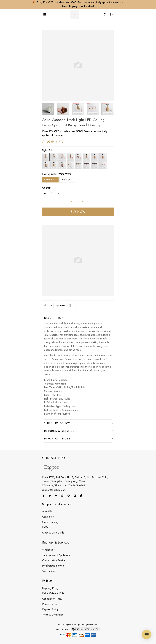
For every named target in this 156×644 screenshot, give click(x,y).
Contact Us (48, 517)
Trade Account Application (56, 555)
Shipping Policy (50, 588)
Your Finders (49, 571)
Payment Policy (50, 609)
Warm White (65, 174)
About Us (47, 511)
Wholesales (48, 550)
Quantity (47, 188)
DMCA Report (63, 630)
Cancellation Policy (52, 599)
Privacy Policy (50, 604)
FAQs (45, 527)
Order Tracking (50, 522)
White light (67, 180)
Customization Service (54, 560)
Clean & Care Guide (53, 533)
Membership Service (53, 566)
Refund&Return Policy (54, 593)
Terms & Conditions (52, 615)
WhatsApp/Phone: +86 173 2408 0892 (64, 486)
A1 (50, 150)
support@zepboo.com (54, 490)
